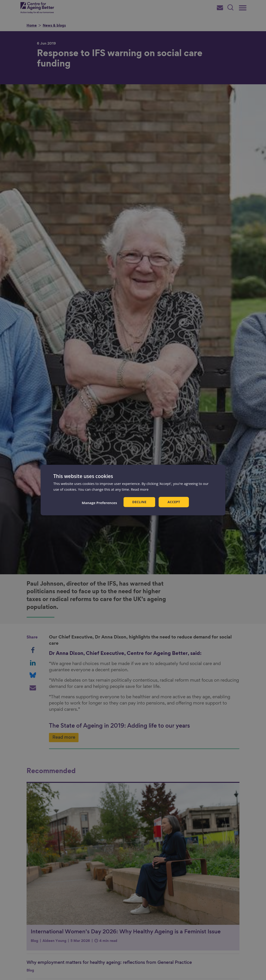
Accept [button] (174, 502)
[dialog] (133, 490)
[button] (99, 502)
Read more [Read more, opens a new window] (140, 489)
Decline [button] (139, 502)
